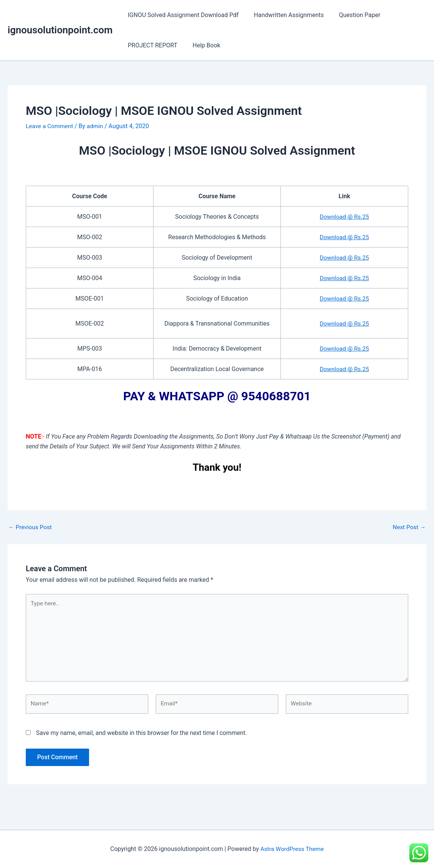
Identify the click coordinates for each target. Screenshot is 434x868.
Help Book (202, 45)
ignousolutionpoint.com (60, 30)
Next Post (409, 527)
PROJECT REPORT (151, 45)
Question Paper (352, 15)
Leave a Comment (50, 126)
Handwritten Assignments (284, 15)
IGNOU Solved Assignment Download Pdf (182, 15)
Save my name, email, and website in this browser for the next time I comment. (142, 736)
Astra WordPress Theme (292, 849)
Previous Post (31, 527)
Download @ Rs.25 (345, 216)
